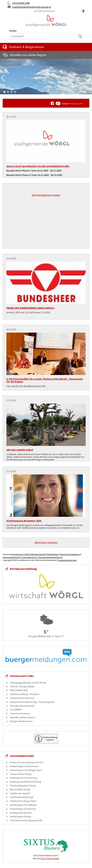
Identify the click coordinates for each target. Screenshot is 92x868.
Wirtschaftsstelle (19, 690)
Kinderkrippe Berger (21, 816)
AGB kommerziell (38, 554)
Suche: (13, 31)
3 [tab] (11, 92)
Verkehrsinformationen (22, 698)
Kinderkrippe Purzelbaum (23, 805)
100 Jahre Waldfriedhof (20, 450)
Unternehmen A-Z (30, 557)
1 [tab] (4, 92)
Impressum (18, 554)
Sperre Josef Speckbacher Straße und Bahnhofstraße (38, 166)
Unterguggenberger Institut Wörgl (28, 683)
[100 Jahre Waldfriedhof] (46, 425)
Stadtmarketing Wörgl (22, 797)
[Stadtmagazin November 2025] (46, 496)
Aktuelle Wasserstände (22, 706)
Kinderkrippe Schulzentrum (24, 766)
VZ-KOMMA (16, 710)
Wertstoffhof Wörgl (20, 789)
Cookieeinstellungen (67, 560)
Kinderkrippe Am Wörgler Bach (26, 770)
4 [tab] (15, 92)
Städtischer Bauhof (20, 793)
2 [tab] (8, 92)
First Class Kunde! (50, 858)
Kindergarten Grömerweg (24, 778)
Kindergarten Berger (21, 813)
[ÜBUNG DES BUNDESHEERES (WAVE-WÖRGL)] (46, 283)
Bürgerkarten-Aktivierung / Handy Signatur (32, 702)
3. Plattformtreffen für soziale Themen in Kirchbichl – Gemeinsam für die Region (45, 380)
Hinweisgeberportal (11, 557)
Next (89, 78)
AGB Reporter (53, 554)
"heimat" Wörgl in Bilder (22, 686)
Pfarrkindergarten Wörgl (23, 786)
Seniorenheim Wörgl (21, 774)
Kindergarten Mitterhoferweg (26, 782)
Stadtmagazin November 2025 (24, 521)
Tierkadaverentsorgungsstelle (26, 820)
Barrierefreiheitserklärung (51, 557)
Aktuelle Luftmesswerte (22, 717)
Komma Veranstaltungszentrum (27, 762)
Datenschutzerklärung (70, 554)
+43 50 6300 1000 (21, 3)
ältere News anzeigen (46, 542)
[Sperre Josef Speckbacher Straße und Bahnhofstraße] (46, 141)
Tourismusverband (20, 713)
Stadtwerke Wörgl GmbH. (23, 801)
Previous (3, 78)
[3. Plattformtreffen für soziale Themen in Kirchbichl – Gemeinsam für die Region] (46, 354)
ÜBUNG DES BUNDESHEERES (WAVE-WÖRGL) (31, 308)
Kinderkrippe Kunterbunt (23, 809)
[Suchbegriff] (46, 36)
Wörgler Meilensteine (21, 721)
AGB (27, 554)
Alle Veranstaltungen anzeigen (46, 195)
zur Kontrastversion (44, 11)
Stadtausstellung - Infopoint (25, 694)
